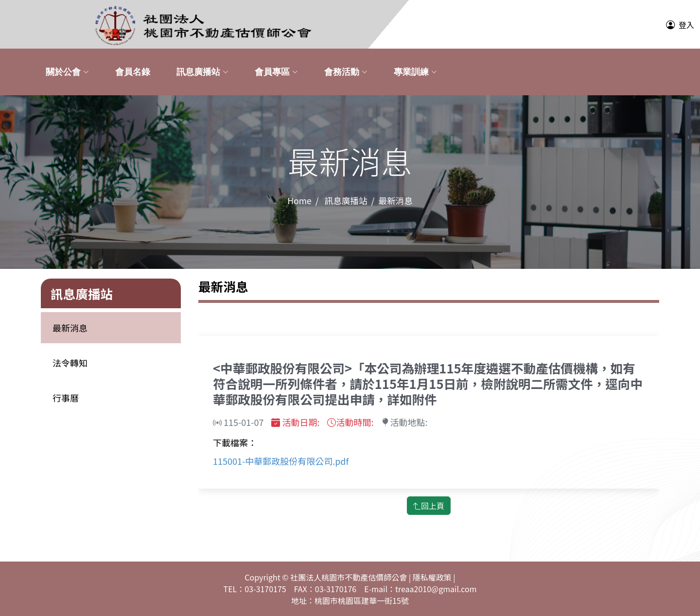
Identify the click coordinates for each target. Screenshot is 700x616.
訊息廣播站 (346, 201)
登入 (686, 25)
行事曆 (66, 398)
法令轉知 (70, 363)
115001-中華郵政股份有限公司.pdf (281, 461)
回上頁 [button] (429, 506)
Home (299, 201)
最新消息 (70, 328)
